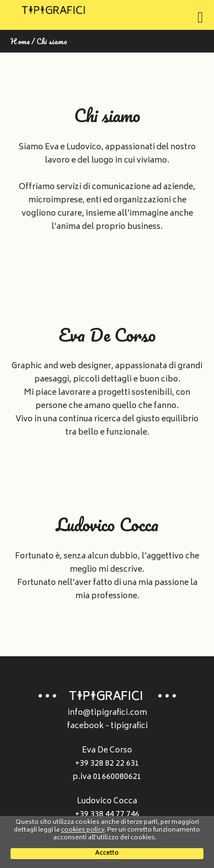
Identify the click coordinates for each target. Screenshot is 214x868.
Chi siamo (52, 41)
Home (20, 41)
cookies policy (83, 830)
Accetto (107, 853)
